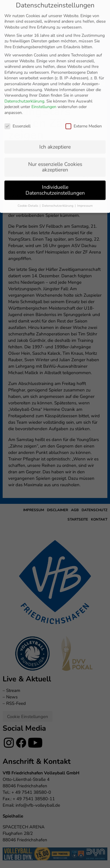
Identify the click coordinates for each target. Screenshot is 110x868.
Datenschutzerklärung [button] (58, 129)
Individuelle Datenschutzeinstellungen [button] (55, 114)
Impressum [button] (85, 129)
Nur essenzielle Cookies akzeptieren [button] (55, 90)
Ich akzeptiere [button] (55, 70)
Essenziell (17, 49)
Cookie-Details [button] (28, 129)
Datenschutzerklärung (24, 25)
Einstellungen (44, 30)
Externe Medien (84, 49)
